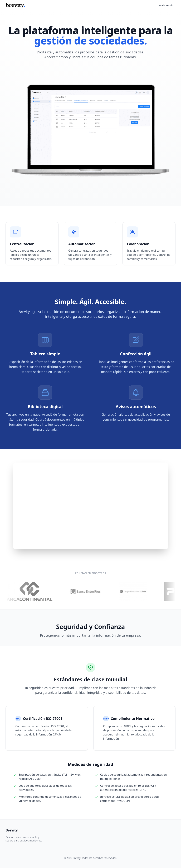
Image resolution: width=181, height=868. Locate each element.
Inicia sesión (166, 5)
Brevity (12, 830)
